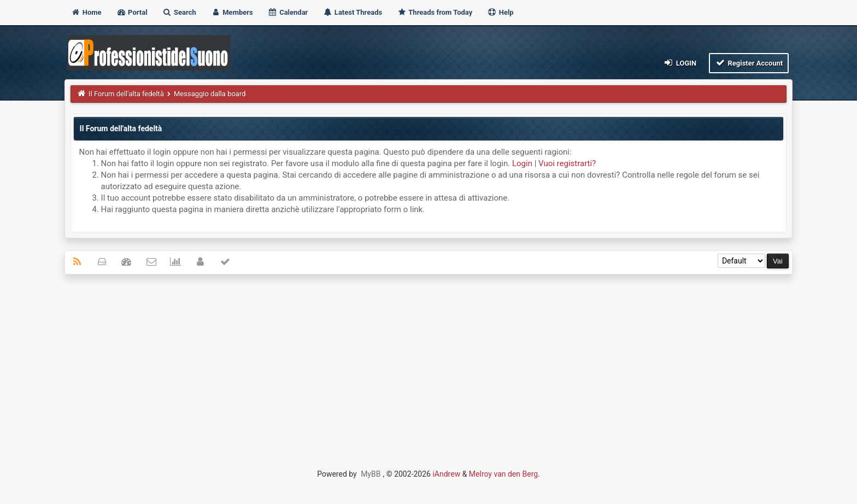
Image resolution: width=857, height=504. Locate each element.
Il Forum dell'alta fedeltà (126, 94)
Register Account (749, 63)
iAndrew (446, 474)
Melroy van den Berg (503, 474)
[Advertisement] (428, 362)
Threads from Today (435, 12)
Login (680, 63)
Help (500, 12)
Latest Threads (353, 12)
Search (179, 12)
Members (232, 12)
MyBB (371, 474)
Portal (132, 12)
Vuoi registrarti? (567, 163)
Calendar (288, 12)
